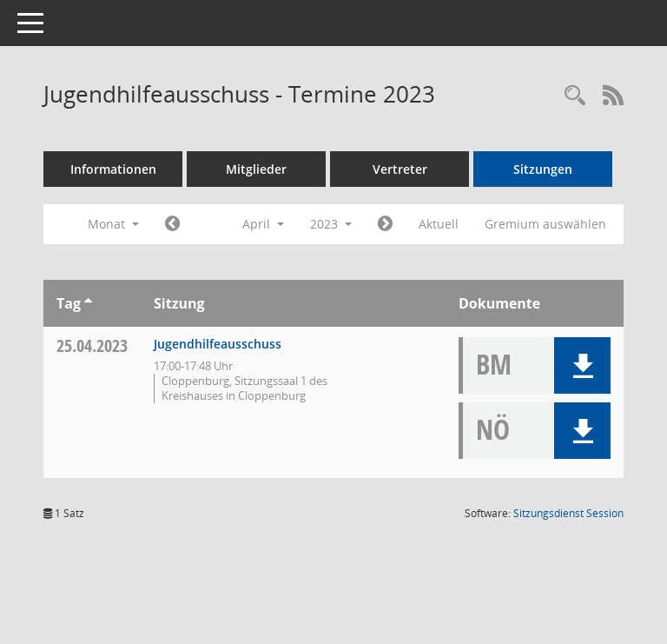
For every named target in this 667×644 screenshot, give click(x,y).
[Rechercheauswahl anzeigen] (575, 96)
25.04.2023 (92, 345)
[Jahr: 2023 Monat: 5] (385, 224)
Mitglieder (256, 169)
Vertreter (400, 169)
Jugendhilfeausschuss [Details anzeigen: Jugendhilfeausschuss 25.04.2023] (218, 344)
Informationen (113, 169)
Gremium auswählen (545, 224)
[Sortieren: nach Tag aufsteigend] (88, 303)
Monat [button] (113, 224)
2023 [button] (331, 224)
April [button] (263, 224)
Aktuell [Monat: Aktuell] (439, 224)
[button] (582, 365)
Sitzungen (543, 169)
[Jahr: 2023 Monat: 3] (172, 224)
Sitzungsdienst (568, 513)
